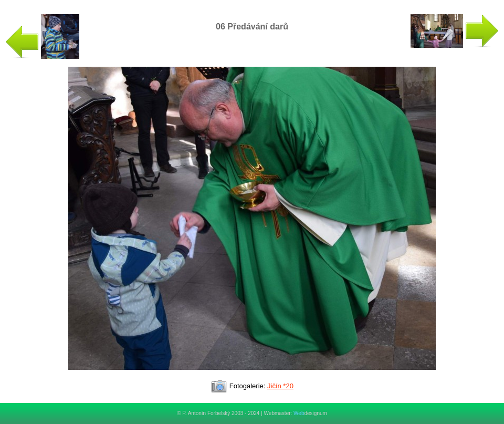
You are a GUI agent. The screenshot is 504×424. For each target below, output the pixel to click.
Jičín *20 (280, 386)
